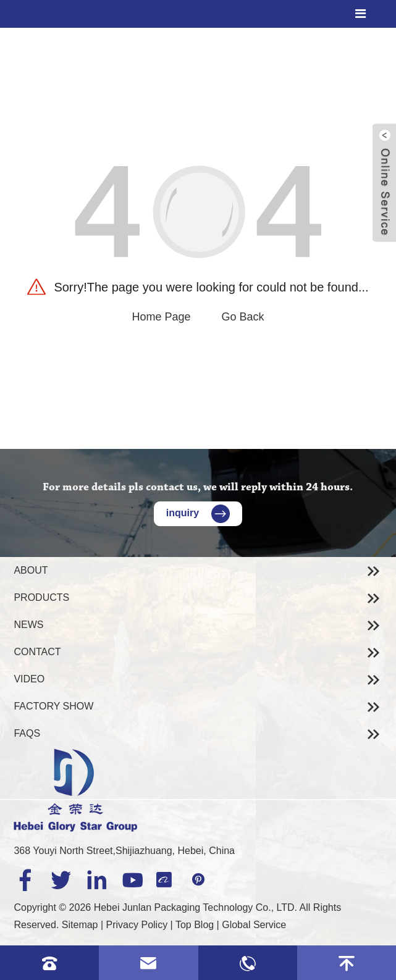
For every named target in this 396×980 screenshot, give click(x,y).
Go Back (243, 317)
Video (29, 679)
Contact (37, 652)
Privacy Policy (137, 925)
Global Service (254, 925)
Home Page (161, 317)
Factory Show (53, 706)
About (31, 570)
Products (41, 597)
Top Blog (195, 925)
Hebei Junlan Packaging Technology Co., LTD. (196, 907)
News (28, 625)
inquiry (198, 513)
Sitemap (80, 925)
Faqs (27, 733)
